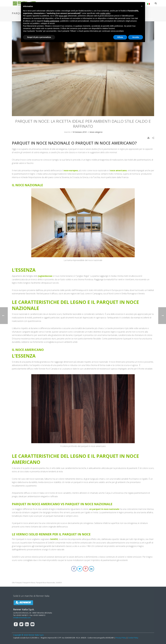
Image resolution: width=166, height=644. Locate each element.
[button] (142, 6)
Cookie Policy (133, 638)
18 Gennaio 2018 (79, 132)
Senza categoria (96, 132)
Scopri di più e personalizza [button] (39, 37)
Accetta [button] (136, 37)
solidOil (59, 583)
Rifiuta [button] (120, 37)
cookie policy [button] (105, 13)
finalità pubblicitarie (52, 21)
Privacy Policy (121, 638)
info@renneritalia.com (22, 618)
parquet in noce (29, 583)
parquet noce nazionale (45, 583)
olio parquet (17, 583)
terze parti (63, 16)
